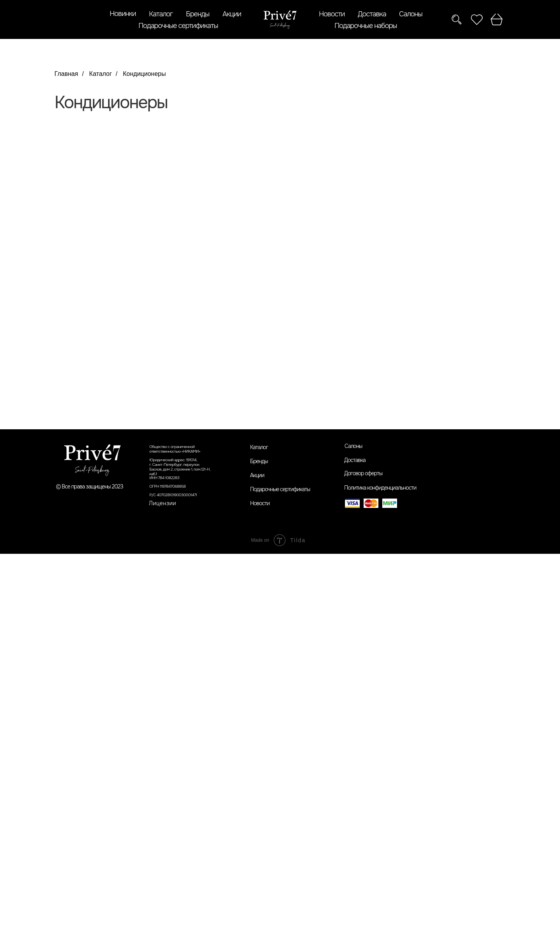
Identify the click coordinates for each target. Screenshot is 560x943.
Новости (332, 14)
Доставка (372, 14)
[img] (280, 20)
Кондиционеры (144, 74)
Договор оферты (363, 473)
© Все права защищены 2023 (90, 486)
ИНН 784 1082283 (164, 478)
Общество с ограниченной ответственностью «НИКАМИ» (175, 449)
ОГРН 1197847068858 (168, 486)
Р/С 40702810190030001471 (173, 495)
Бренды (198, 14)
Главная (66, 74)
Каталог (161, 14)
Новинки (123, 14)
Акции (232, 14)
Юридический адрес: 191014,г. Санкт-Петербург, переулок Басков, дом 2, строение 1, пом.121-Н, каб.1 (180, 467)
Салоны (411, 14)
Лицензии (163, 503)
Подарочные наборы (366, 26)
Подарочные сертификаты (178, 26)
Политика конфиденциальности (380, 488)
